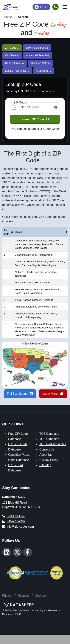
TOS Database (49, 434)
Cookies (40, 596)
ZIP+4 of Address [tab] (37, 48)
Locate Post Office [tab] (17, 71)
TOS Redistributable (53, 444)
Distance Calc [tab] (40, 63)
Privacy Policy (49, 460)
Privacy (7, 596)
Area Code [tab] (44, 71)
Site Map (45, 465)
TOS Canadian (49, 439)
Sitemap (23, 596)
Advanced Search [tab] (38, 55)
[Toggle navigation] (65, 7)
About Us (46, 455)
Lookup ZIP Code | (35, 119)
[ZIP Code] (35, 107)
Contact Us (47, 449)
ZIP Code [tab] (12, 48)
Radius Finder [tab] (15, 63)
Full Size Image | (20, 394)
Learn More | (53, 394)
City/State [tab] (12, 55)
